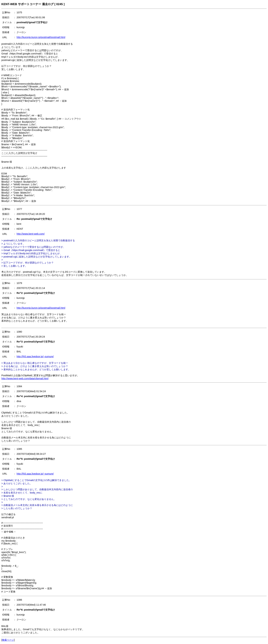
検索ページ (8, 640)
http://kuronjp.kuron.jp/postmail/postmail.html (41, 37)
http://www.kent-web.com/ (31, 234)
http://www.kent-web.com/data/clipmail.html (25, 378)
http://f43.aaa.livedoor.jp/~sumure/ (35, 356)
